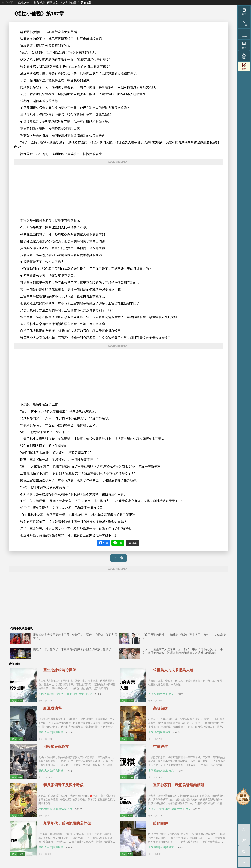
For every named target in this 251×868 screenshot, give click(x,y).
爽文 (55, 3)
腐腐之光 (24, 3)
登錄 (244, 56)
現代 (43, 3)
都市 (36, 3)
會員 (244, 66)
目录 (244, 45)
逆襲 (49, 3)
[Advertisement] (119, 192)
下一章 (119, 558)
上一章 (244, 23)
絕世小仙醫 (70, 3)
